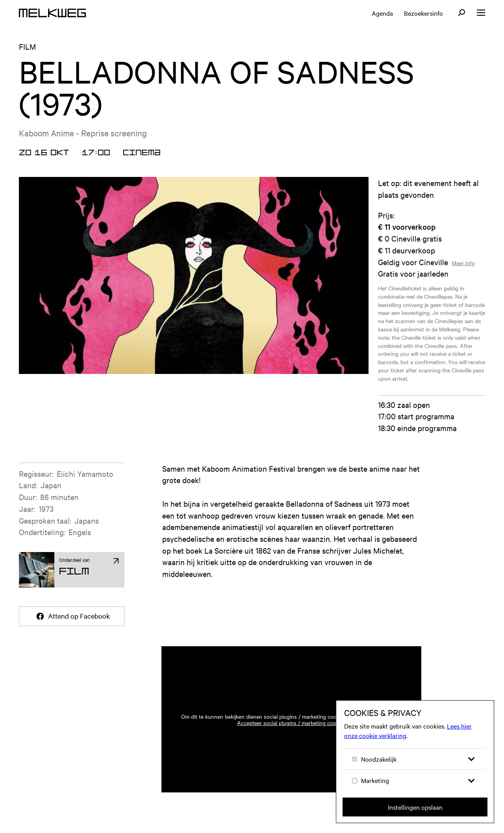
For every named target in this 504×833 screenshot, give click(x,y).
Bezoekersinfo (423, 13)
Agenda (382, 13)
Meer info (463, 263)
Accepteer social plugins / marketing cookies (291, 723)
